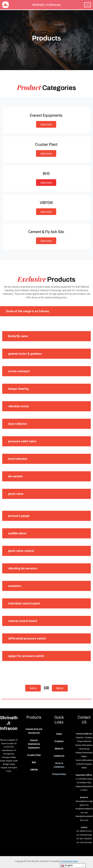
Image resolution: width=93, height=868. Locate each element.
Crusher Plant (34, 755)
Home (59, 734)
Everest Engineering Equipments (34, 744)
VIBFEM (34, 769)
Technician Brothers (69, 861)
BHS (34, 762)
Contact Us (59, 756)
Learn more (46, 124)
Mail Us (60, 688)
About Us (59, 748)
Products (59, 741)
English (67, 866)
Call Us (33, 688)
